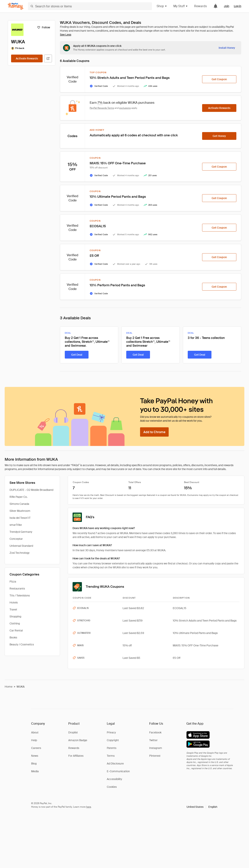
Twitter (153, 740)
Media (35, 771)
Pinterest (155, 756)
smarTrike (16, 525)
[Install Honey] (227, 48)
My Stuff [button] (181, 6)
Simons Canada (19, 504)
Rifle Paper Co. (18, 497)
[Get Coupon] (219, 79)
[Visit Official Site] (48, 58)
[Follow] (43, 27)
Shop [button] (162, 6)
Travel (13, 609)
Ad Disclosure (115, 764)
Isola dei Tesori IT (20, 518)
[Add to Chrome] (154, 432)
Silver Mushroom (20, 511)
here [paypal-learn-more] (89, 807)
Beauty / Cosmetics (22, 644)
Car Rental (16, 630)
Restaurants (17, 589)
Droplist (73, 732)
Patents (112, 748)
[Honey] (16, 6)
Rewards (200, 6)
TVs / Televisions (20, 595)
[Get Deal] (77, 355)
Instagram (156, 748)
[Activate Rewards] (27, 58)
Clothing (15, 623)
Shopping (15, 616)
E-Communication (118, 771)
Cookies (112, 787)
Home (9, 687)
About (35, 732)
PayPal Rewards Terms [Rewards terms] (102, 108)
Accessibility (114, 779)
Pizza (13, 582)
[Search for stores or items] (90, 6)
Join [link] (227, 6)
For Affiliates (76, 756)
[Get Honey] (219, 136)
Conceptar (16, 539)
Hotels (14, 602)
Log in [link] (238, 6)
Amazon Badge (78, 740)
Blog (34, 764)
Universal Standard (21, 546)
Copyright (113, 740)
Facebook (155, 732)
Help (34, 740)
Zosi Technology (20, 553)
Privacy (111, 732)
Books (13, 637)
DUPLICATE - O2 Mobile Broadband (31, 490)
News (35, 756)
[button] (202, 807)
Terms (111, 756)
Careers (36, 748)
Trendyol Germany (21, 532)
